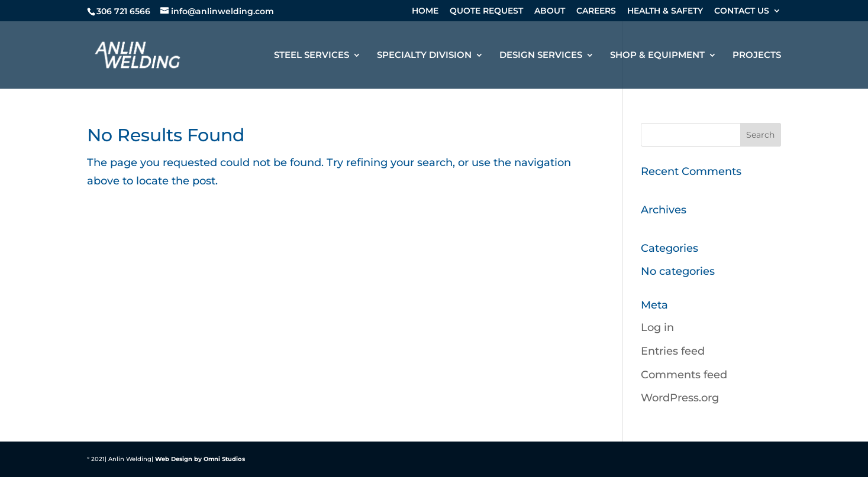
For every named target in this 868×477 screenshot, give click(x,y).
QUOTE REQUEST (486, 11)
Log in (657, 327)
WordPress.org (680, 398)
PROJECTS (757, 56)
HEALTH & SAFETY (665, 11)
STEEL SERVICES (312, 56)
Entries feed (673, 351)
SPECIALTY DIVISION (424, 56)
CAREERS (596, 11)
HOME (425, 11)
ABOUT (550, 11)
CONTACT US (742, 11)
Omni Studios (224, 459)
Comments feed (684, 375)
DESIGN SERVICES (541, 56)
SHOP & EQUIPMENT (657, 56)
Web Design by (178, 459)
